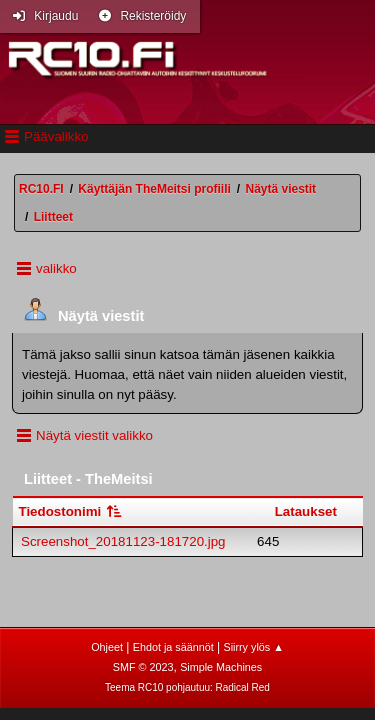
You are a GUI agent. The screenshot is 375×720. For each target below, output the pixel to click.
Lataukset (306, 511)
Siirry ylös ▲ (253, 647)
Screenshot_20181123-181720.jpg (123, 541)
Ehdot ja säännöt (173, 647)
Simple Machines (221, 667)
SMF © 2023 (143, 667)
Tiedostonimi (72, 511)
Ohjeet (107, 647)
